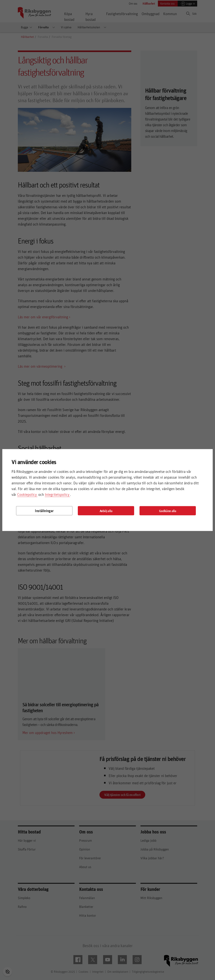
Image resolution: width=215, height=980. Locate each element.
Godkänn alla (168, 511)
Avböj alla (106, 511)
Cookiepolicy (27, 494)
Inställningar (44, 511)
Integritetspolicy (57, 494)
